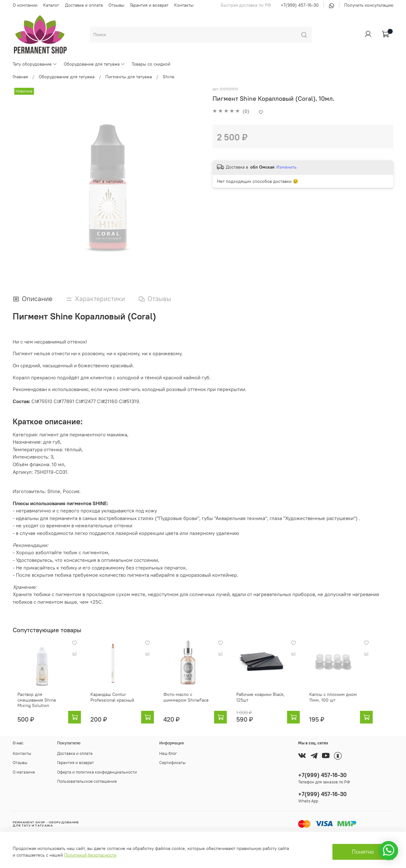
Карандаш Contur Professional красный (113, 702)
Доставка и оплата (84, 5)
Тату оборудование (35, 64)
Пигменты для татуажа (129, 77)
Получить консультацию (369, 5)
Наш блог (168, 753)
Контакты (184, 5)
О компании (25, 5)
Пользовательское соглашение (87, 781)
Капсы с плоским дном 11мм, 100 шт (349, 702)
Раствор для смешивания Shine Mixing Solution (39, 702)
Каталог (51, 5)
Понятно (363, 852)
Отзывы (116, 5)
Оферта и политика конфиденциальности (97, 772)
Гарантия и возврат (149, 5)
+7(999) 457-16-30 (300, 5)
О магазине (24, 772)
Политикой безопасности (90, 855)
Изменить (286, 167)
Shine (169, 77)
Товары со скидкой (151, 64)
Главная (20, 77)
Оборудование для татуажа (94, 64)
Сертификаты (172, 763)
